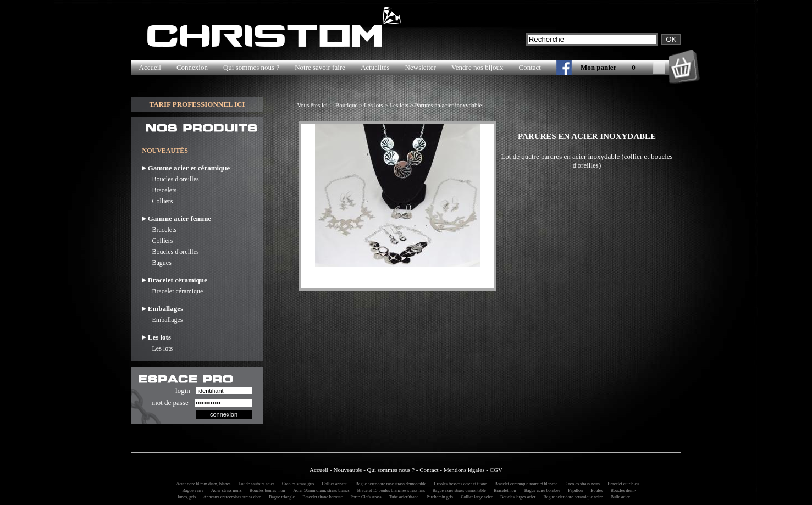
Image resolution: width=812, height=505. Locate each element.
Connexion (192, 67)
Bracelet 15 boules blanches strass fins (390, 490)
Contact (530, 67)
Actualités (375, 67)
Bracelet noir (504, 490)
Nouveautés (347, 470)
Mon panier (598, 67)
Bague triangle (280, 497)
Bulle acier (619, 497)
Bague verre (191, 490)
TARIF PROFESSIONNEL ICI (197, 104)
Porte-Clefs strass (364, 497)
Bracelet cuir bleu (622, 484)
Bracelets (160, 190)
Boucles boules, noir (266, 490)
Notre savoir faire (320, 67)
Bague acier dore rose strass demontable (390, 484)
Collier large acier (475, 497)
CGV (496, 470)
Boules (595, 490)
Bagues (157, 263)
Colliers (158, 201)
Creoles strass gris (296, 484)
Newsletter (421, 67)
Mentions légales (464, 470)
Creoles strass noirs (581, 484)
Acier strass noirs (225, 490)
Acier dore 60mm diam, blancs (202, 484)
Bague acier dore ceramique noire (572, 497)
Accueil (150, 67)
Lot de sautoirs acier (255, 484)
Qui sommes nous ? (251, 67)
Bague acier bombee (541, 490)
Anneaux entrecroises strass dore (231, 497)
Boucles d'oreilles (171, 179)
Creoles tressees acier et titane (459, 484)
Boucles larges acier (516, 497)
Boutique (346, 105)
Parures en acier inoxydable (449, 105)
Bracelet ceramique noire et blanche (524, 484)
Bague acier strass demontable (458, 490)
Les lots (158, 348)
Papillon (574, 490)
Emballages (163, 320)
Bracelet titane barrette (321, 497)
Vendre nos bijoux (477, 67)
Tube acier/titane (402, 497)
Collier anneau (333, 484)
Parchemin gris (438, 497)
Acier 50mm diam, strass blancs (320, 490)
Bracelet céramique (173, 291)
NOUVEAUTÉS (165, 151)
